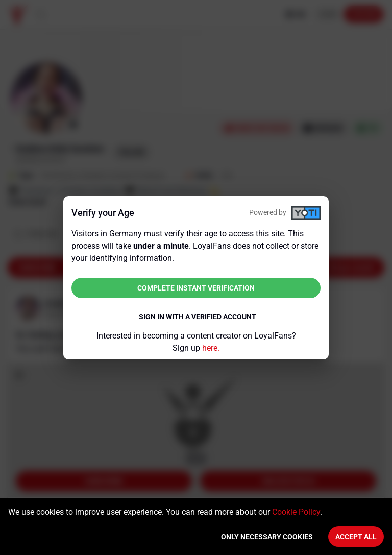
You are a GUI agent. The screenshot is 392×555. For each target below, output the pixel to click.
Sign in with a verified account (198, 317)
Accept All (356, 537)
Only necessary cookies (267, 537)
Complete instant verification (196, 288)
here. (211, 348)
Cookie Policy (296, 512)
